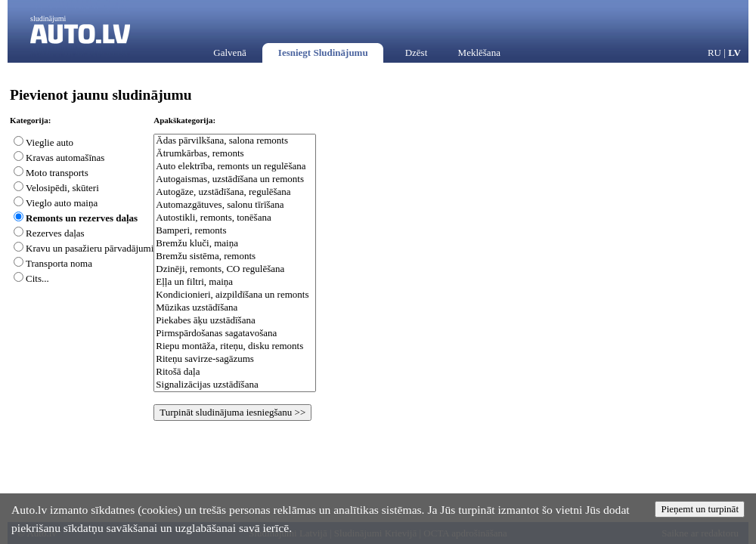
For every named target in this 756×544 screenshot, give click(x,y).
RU (714, 53)
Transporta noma (59, 263)
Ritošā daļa (234, 372)
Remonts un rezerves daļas (82, 218)
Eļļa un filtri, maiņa (234, 282)
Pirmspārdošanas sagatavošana (234, 334)
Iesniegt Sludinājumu (323, 53)
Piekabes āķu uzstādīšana (234, 321)
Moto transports (57, 173)
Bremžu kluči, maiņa (234, 244)
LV (734, 53)
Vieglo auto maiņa (62, 203)
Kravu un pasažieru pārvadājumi (90, 248)
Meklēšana (479, 53)
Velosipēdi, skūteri (62, 188)
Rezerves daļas (55, 233)
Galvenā (229, 53)
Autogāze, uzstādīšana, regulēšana (234, 192)
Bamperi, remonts (234, 231)
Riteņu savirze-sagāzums (234, 359)
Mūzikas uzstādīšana (234, 308)
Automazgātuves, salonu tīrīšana (234, 205)
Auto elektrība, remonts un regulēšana (234, 167)
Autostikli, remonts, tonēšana (234, 218)
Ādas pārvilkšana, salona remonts (234, 141)
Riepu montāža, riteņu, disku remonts (234, 346)
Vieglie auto (50, 142)
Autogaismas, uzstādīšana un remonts (234, 179)
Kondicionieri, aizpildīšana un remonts (234, 295)
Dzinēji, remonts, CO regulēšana (234, 269)
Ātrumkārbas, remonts (234, 154)
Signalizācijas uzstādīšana (234, 385)
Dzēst (417, 53)
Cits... (37, 278)
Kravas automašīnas (65, 158)
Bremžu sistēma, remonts (234, 257)
